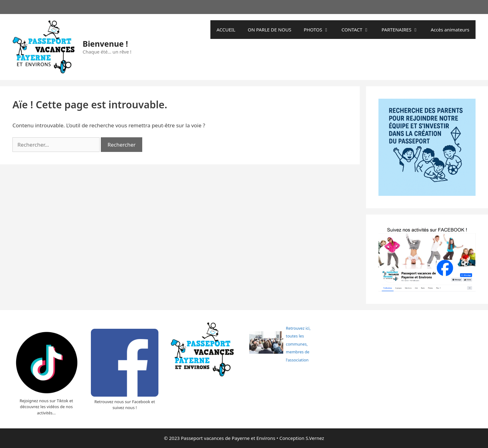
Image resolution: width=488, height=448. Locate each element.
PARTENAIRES (403, 30)
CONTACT (358, 30)
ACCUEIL (226, 30)
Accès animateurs (450, 30)
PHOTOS (319, 30)
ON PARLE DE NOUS (270, 30)
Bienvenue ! (105, 44)
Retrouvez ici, (298, 328)
